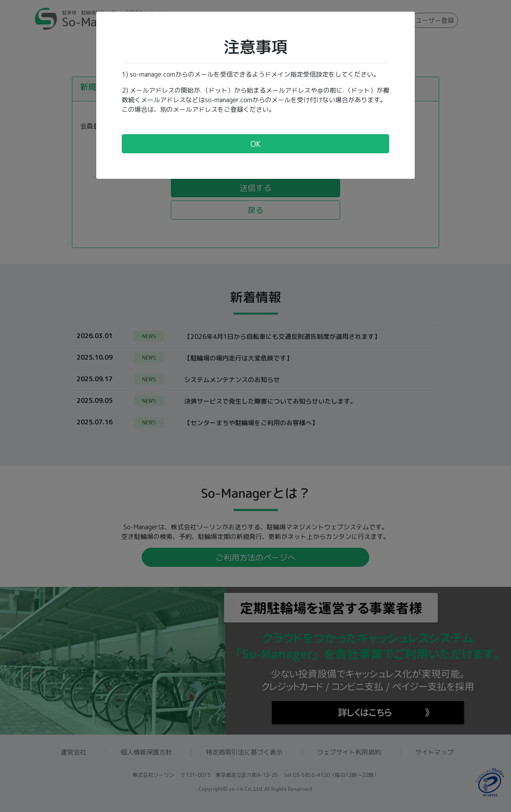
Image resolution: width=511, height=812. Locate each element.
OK (255, 144)
